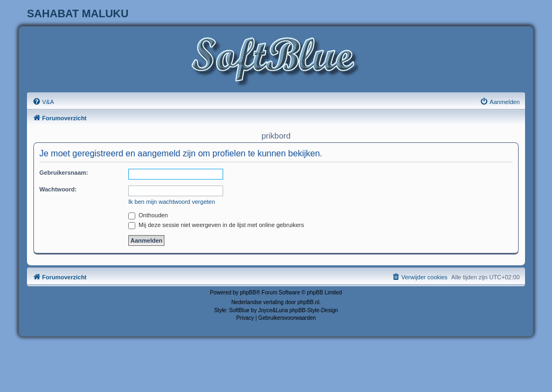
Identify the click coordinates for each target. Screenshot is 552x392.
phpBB (248, 293)
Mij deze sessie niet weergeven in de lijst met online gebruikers (216, 225)
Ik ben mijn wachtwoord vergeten (172, 202)
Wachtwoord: (58, 189)
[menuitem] (43, 102)
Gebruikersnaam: (64, 173)
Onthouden (148, 215)
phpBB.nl (309, 302)
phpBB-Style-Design (314, 310)
